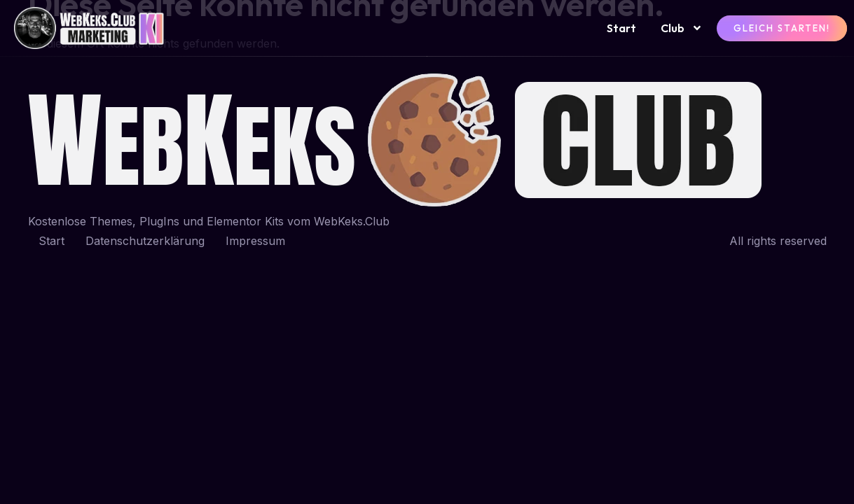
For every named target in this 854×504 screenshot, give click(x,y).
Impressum (255, 241)
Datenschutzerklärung (145, 241)
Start (621, 28)
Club (682, 28)
